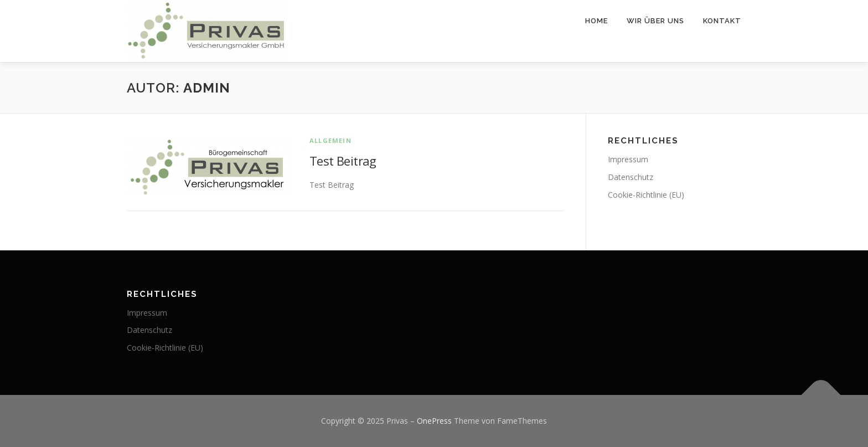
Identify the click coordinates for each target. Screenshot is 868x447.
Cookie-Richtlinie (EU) (646, 195)
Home (596, 21)
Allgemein (330, 140)
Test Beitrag (343, 161)
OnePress (434, 421)
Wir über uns (655, 21)
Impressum (628, 159)
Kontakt (722, 21)
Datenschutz (631, 177)
